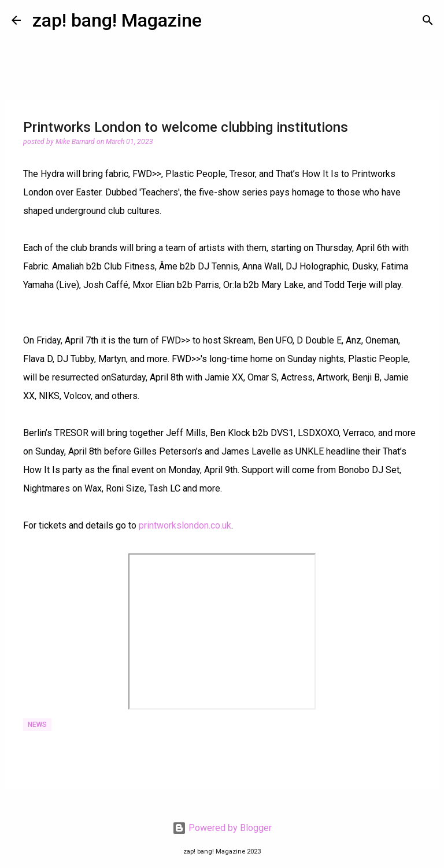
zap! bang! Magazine (117, 20)
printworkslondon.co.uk (185, 525)
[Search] (428, 20)
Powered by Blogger (222, 828)
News (37, 725)
